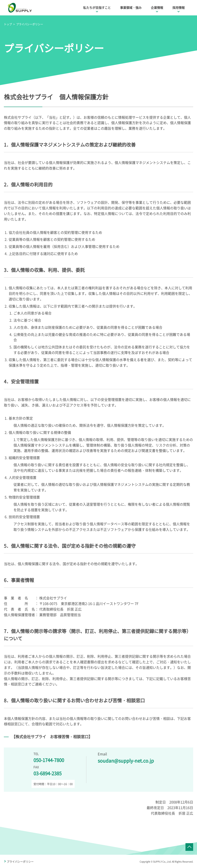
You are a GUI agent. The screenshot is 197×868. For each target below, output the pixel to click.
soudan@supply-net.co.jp (126, 761)
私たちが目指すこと (97, 8)
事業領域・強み (131, 8)
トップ (8, 24)
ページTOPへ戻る (189, 847)
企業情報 (157, 8)
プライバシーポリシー (30, 24)
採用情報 (179, 8)
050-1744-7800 (49, 760)
